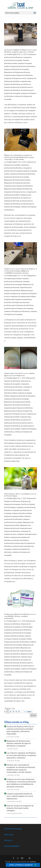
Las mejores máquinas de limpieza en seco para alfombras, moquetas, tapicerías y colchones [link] (20, 51)
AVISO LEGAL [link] (9, 835)
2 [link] (10, 712)
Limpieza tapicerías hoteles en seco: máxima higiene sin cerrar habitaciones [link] (19, 374)
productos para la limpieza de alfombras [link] (19, 305)
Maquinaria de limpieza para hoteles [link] (17, 180)
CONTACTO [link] (8, 841)
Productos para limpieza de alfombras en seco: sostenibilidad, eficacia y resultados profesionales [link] (20, 616)
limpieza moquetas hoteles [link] (14, 516)
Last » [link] (29, 712)
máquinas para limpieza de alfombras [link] (18, 299)
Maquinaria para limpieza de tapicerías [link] (18, 189)
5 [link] (19, 712)
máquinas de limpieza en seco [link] (15, 78)
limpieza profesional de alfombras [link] (23, 66)
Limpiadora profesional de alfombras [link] (18, 630)
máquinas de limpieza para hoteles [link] (23, 296)
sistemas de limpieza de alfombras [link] (17, 311)
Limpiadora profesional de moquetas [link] (18, 633)
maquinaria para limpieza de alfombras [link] (18, 75)
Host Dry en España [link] (28, 504)
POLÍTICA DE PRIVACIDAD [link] (13, 829)
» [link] (25, 712)
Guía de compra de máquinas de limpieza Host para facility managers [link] (20, 808)
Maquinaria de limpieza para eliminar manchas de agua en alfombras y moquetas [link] (19, 743)
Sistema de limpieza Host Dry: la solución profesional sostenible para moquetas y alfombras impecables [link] (20, 730)
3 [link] (13, 712)
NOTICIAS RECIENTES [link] (12, 846)
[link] (21, 5)
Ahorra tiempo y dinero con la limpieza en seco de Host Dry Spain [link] (20, 495)
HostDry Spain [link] (12, 54)
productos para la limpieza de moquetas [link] (19, 308)
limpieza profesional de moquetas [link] (17, 69)
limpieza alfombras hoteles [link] (22, 513)
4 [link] (16, 712)
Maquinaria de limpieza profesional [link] (17, 72)
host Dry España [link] (10, 507)
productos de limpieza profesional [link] (17, 302)
